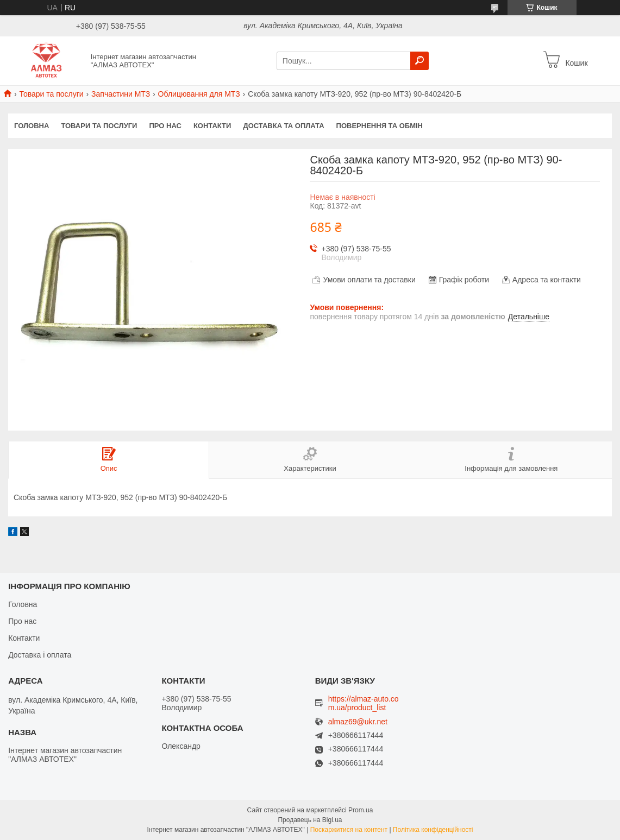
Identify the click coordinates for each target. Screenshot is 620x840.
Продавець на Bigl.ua (310, 820)
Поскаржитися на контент (349, 830)
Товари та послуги (51, 94)
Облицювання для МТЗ (199, 94)
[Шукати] (419, 61)
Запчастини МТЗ (121, 94)
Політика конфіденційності (433, 830)
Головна (32, 126)
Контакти (212, 126)
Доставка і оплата (40, 655)
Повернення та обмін (380, 126)
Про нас (165, 126)
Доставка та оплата (283, 126)
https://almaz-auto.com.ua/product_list (364, 703)
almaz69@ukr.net (358, 722)
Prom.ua (361, 810)
